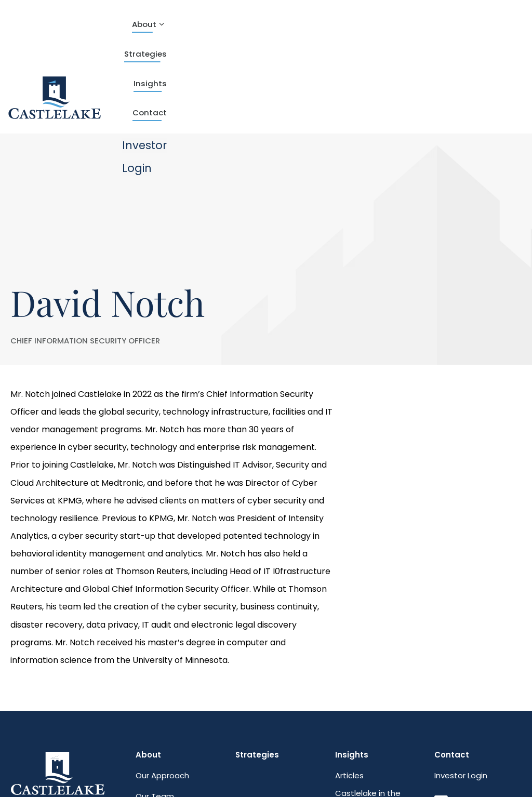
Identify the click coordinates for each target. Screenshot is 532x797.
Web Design (31, 771)
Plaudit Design (87, 771)
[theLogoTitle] (55, 31)
